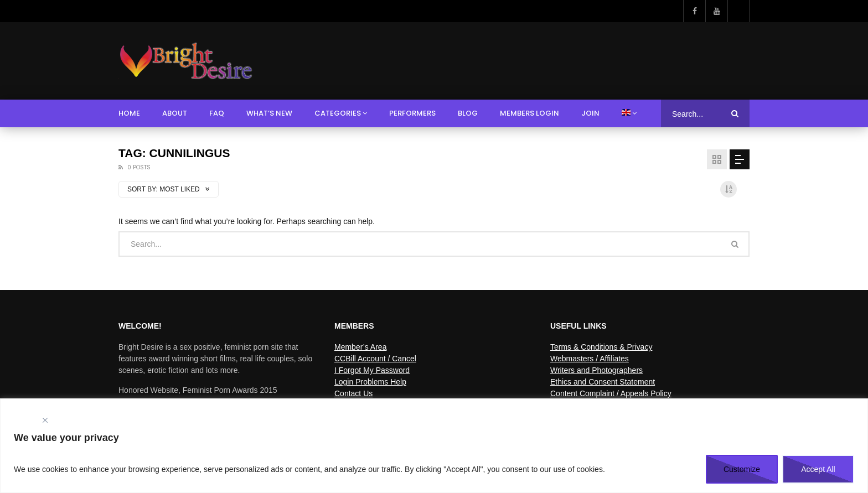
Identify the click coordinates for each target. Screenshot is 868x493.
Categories (338, 113)
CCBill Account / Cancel (375, 359)
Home (129, 113)
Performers (412, 113)
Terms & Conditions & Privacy (601, 347)
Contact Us (353, 393)
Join (590, 113)
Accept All (818, 469)
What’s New (269, 113)
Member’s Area (360, 347)
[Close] (45, 420)
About (175, 113)
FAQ (217, 113)
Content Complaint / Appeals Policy (611, 393)
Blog (468, 113)
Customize (742, 469)
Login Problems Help (370, 382)
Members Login (529, 113)
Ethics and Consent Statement (603, 382)
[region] (434, 446)
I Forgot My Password (372, 370)
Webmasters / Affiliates (590, 359)
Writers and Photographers (596, 370)
